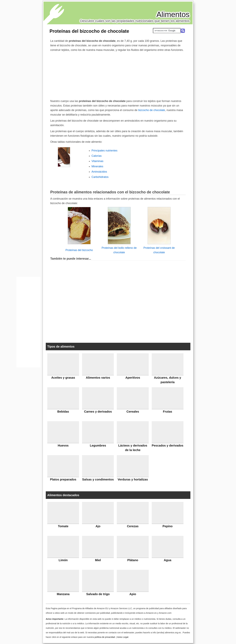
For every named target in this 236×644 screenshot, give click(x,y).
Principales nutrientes (104, 151)
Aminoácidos (99, 172)
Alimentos (173, 14)
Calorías (97, 156)
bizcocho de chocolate (152, 110)
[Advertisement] (118, 75)
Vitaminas (97, 161)
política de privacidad (105, 637)
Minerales (97, 166)
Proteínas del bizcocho (79, 250)
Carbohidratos (100, 177)
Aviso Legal (123, 637)
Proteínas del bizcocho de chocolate (89, 31)
